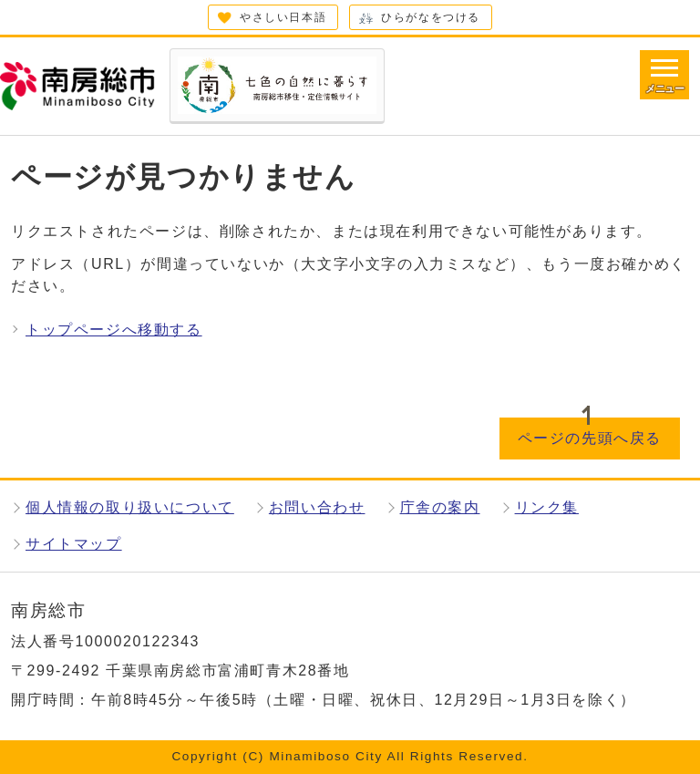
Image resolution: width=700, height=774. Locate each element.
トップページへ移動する (114, 330)
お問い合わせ (317, 507)
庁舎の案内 (440, 507)
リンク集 (547, 507)
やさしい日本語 (283, 17)
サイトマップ (74, 544)
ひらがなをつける (431, 17)
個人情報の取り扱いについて (130, 507)
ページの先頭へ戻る (590, 438)
